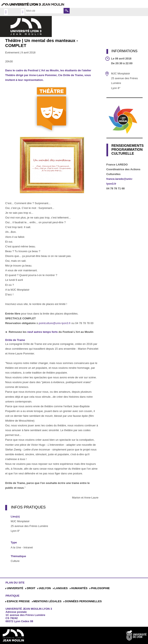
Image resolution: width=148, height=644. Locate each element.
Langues (61, 588)
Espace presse (18, 601)
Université (15, 588)
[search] (44, 11)
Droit (31, 588)
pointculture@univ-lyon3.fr (55, 323)
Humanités (79, 588)
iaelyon (45, 588)
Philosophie (100, 588)
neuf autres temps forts (43, 332)
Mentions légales (47, 601)
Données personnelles (83, 601)
